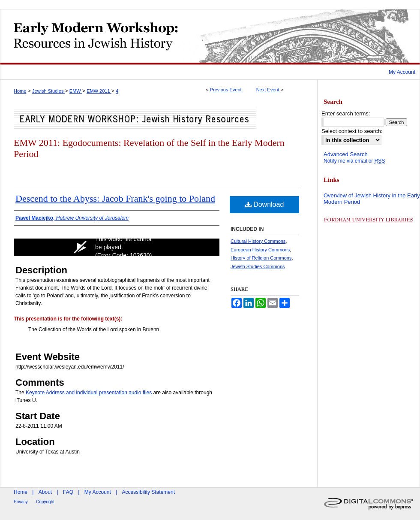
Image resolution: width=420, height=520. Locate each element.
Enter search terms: (346, 113)
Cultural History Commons (258, 241)
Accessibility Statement (148, 492)
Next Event (268, 90)
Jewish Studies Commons (258, 266)
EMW (76, 91)
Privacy (21, 502)
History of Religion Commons (261, 258)
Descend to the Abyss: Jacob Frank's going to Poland (115, 198)
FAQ (68, 492)
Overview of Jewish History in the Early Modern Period (372, 199)
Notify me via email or (354, 161)
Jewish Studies (48, 91)
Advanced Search (346, 154)
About (45, 492)
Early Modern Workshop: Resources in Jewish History (210, 37)
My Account (98, 492)
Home (20, 91)
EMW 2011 (99, 91)
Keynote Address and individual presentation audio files (89, 393)
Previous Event (226, 90)
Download (265, 204)
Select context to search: (352, 131)
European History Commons (260, 250)
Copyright (45, 502)
